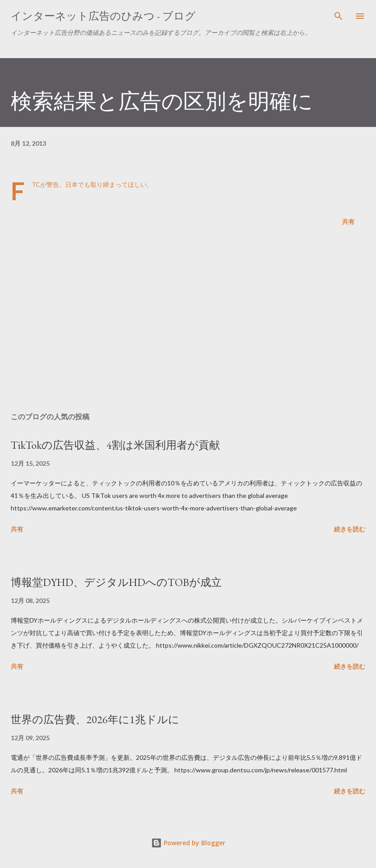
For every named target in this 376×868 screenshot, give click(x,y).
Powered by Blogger (188, 843)
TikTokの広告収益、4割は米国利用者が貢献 (115, 445)
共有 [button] (348, 221)
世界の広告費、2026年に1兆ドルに (95, 719)
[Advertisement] (188, 321)
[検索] (338, 16)
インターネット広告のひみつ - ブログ (103, 16)
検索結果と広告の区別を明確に (162, 101)
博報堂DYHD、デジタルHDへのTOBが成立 (116, 582)
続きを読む (350, 529)
